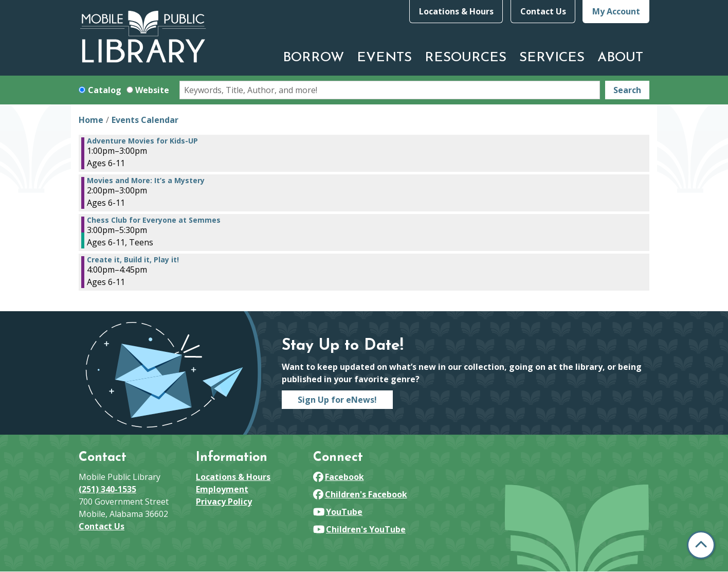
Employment (222, 489)
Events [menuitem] (384, 58)
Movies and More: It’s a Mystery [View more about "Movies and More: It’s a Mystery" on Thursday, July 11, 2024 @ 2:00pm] (146, 181)
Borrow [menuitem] (313, 58)
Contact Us (543, 11)
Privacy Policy (224, 502)
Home (91, 120)
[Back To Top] (701, 545)
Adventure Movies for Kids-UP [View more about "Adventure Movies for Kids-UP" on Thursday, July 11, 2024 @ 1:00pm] (142, 141)
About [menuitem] (620, 58)
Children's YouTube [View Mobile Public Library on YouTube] (359, 529)
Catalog (105, 90)
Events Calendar (145, 120)
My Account (616, 11)
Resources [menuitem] (466, 58)
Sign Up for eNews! (337, 400)
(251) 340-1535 (107, 489)
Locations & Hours (456, 11)
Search (627, 90)
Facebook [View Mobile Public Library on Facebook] (339, 477)
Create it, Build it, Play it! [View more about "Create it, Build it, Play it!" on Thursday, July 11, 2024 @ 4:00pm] (133, 260)
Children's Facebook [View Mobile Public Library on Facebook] (360, 494)
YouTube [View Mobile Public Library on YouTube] (338, 512)
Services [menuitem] (552, 58)
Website (152, 90)
